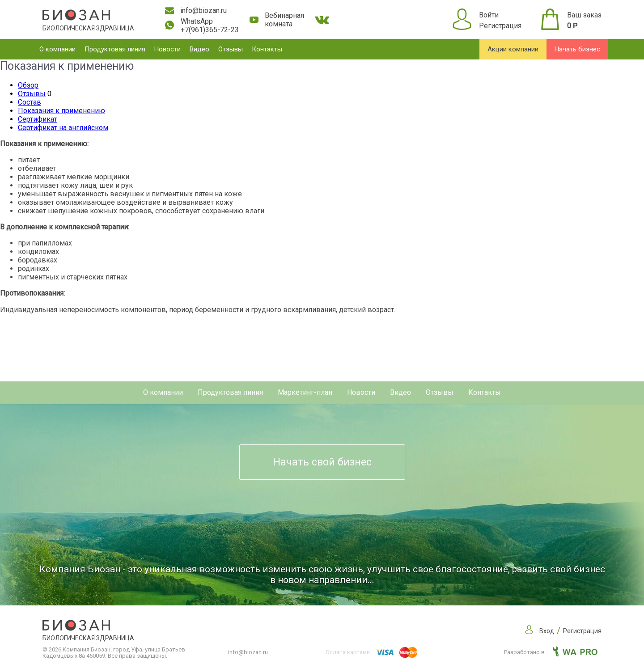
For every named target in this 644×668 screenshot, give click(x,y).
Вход (547, 631)
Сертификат (38, 119)
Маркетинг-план (305, 392)
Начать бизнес (577, 49)
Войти (489, 15)
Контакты (267, 49)
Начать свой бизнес (322, 462)
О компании (57, 49)
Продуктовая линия (115, 49)
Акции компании (513, 49)
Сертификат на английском (63, 128)
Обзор (28, 85)
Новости (167, 49)
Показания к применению (61, 111)
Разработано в (551, 652)
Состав (30, 102)
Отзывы (231, 49)
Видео (199, 49)
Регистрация (500, 26)
